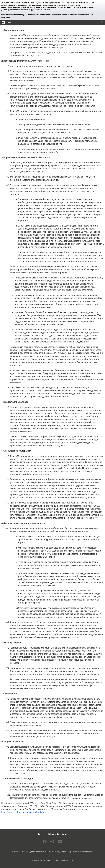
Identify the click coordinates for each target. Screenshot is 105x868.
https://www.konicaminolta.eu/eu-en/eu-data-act (24, 812)
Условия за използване (82, 852)
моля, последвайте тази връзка (67, 5)
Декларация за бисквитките (34, 852)
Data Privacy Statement (59, 852)
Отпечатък (15, 852)
